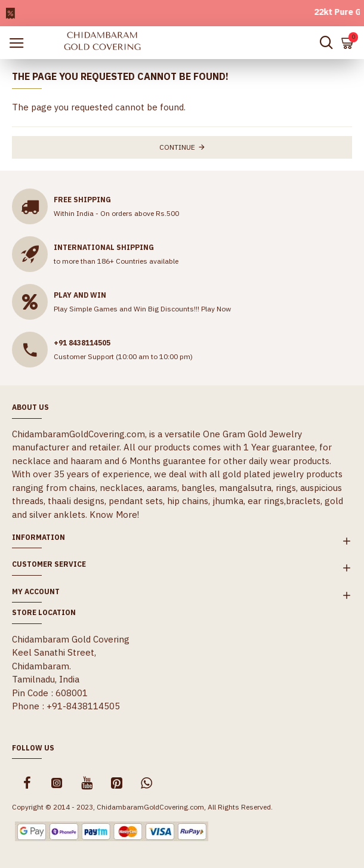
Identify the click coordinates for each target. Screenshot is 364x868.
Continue (177, 147)
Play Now (216, 309)
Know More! (114, 515)
